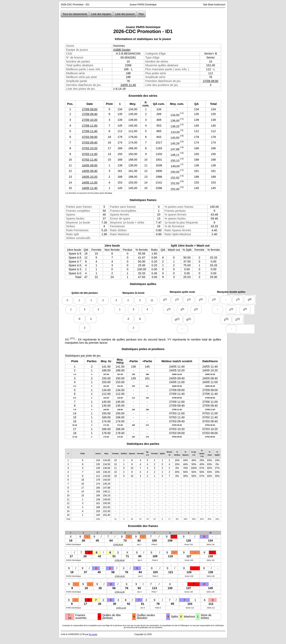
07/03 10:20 (90, 148)
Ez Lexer (93, 634)
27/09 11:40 (90, 131)
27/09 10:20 (90, 120)
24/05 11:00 (90, 182)
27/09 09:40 (90, 114)
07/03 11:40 (90, 160)
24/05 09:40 (90, 171)
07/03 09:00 (90, 137)
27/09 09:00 (210, 81)
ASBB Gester (122, 50)
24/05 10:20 (90, 177)
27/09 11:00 (90, 126)
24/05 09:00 (90, 165)
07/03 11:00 (90, 154)
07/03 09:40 (90, 142)
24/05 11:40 (128, 85)
